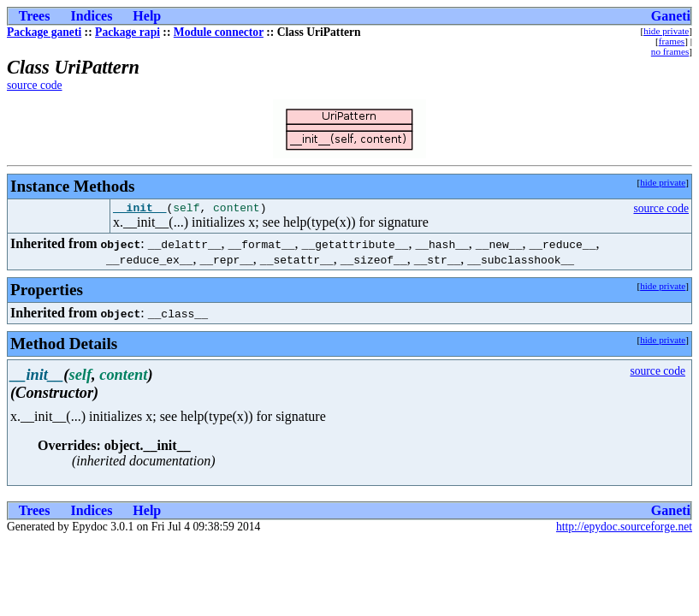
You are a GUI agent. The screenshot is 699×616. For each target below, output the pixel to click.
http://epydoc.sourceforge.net (624, 529)
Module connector (219, 32)
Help (147, 16)
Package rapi (127, 32)
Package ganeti (44, 32)
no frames (670, 51)
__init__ (139, 210)
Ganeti (671, 16)
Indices (91, 16)
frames (672, 41)
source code (35, 85)
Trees (35, 16)
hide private (666, 31)
